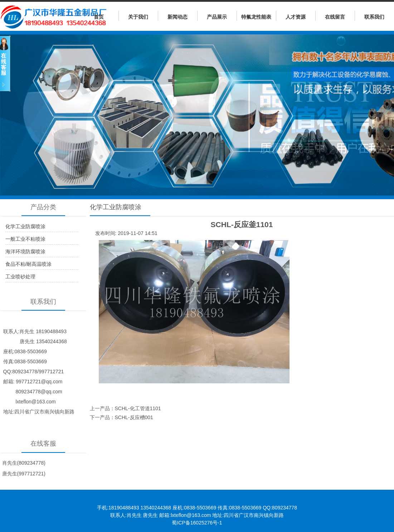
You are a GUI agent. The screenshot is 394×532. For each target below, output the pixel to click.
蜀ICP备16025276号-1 (197, 523)
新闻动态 (177, 17)
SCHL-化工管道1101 (138, 408)
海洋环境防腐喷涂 (25, 251)
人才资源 (296, 17)
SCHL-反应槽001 (134, 417)
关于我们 (138, 17)
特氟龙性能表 (256, 17)
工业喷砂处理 (20, 277)
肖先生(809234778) (24, 463)
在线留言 (335, 17)
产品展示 (217, 17)
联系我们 (374, 17)
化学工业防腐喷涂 (25, 226)
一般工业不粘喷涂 (25, 239)
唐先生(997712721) (24, 474)
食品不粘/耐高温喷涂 (29, 264)
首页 (99, 17)
